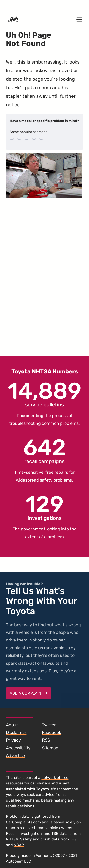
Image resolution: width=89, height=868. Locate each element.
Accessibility (18, 748)
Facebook (52, 733)
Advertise (15, 756)
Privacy (13, 740)
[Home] (13, 19)
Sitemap (50, 748)
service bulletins (44, 394)
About (12, 725)
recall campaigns (45, 450)
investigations (44, 507)
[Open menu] (79, 19)
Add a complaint (28, 693)
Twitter (49, 725)
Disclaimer (16, 733)
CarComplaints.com (23, 822)
